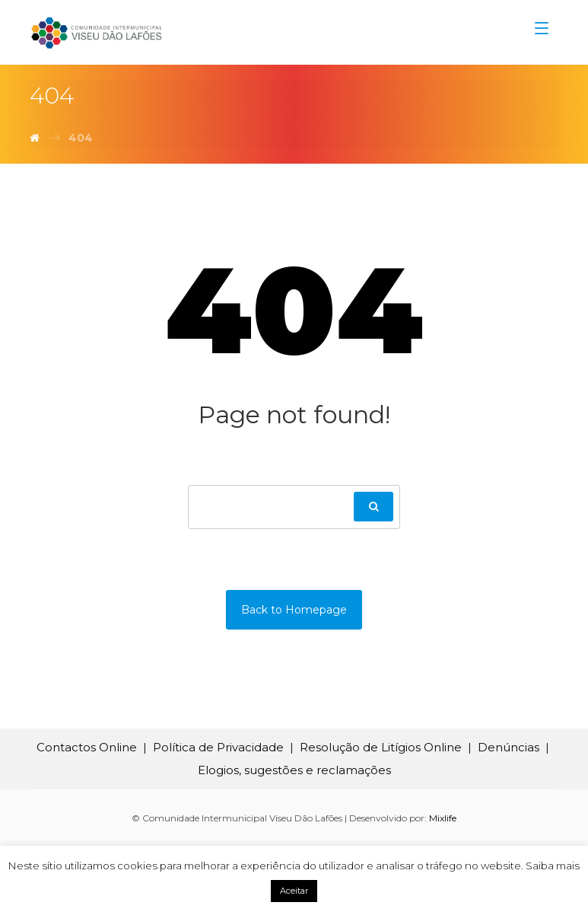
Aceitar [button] (294, 891)
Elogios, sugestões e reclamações (294, 770)
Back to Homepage (294, 610)
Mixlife (443, 818)
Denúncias (509, 747)
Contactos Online (87, 747)
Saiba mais (553, 866)
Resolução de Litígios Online (381, 747)
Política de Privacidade (218, 747)
